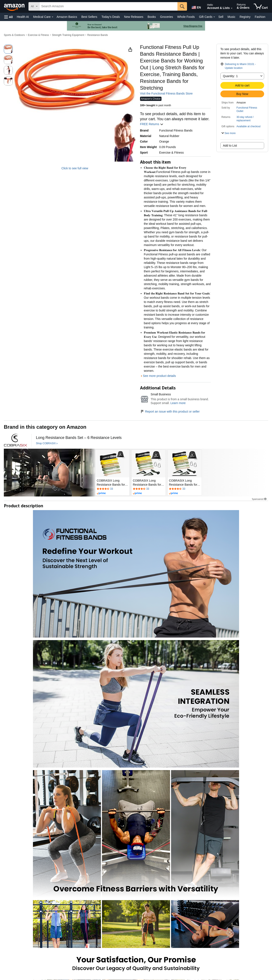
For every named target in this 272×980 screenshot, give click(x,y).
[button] (8, 17)
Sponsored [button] (259, 499)
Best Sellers (89, 17)
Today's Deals (111, 17)
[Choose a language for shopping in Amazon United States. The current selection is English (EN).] (196, 7)
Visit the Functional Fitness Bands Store (166, 93)
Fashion (260, 17)
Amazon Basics (67, 17)
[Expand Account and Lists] (232, 8)
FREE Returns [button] (152, 124)
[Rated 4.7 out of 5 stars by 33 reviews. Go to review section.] (112, 489)
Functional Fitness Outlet (247, 109)
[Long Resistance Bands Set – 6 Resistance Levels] (79, 438)
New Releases (134, 17)
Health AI (23, 17)
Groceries (166, 17)
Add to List (230, 146)
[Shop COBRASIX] (47, 444)
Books (152, 17)
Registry (245, 17)
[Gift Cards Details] (214, 17)
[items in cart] (261, 6)
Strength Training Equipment (68, 35)
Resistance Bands (98, 35)
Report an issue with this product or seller (170, 412)
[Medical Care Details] (52, 17)
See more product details (159, 376)
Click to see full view (75, 168)
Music (232, 17)
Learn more (178, 403)
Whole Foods (186, 17)
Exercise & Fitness (38, 35)
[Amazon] (15, 6)
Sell (221, 17)
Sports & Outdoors (14, 35)
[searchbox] (108, 6)
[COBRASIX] (16, 440)
